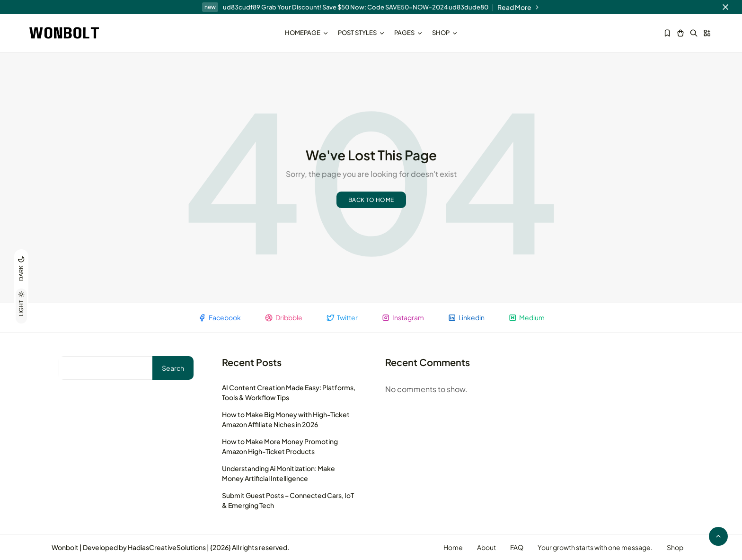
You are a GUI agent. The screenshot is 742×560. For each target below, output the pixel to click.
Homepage (307, 33)
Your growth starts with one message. (595, 547)
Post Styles (361, 33)
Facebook (219, 318)
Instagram (403, 318)
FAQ (517, 547)
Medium (526, 318)
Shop (445, 33)
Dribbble (283, 318)
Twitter (342, 318)
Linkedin (466, 318)
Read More (519, 7)
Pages (408, 33)
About (486, 547)
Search (173, 368)
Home (453, 547)
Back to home (371, 200)
